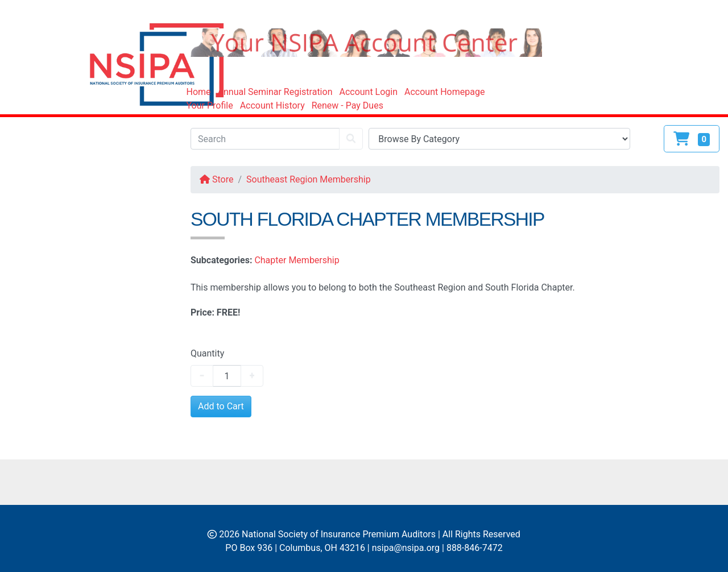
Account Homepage (444, 92)
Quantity (207, 353)
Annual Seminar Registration (275, 92)
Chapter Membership (298, 260)
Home (199, 92)
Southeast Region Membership (309, 179)
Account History (272, 105)
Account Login (368, 92)
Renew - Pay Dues (348, 105)
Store (216, 179)
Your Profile (210, 105)
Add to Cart (221, 406)
